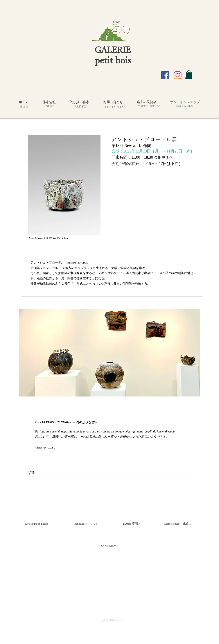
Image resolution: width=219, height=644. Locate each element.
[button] (189, 75)
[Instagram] (178, 75)
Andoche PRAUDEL (78, 263)
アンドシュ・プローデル (49, 263)
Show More (109, 546)
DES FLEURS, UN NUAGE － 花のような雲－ (66, 422)
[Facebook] (165, 75)
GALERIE (113, 49)
